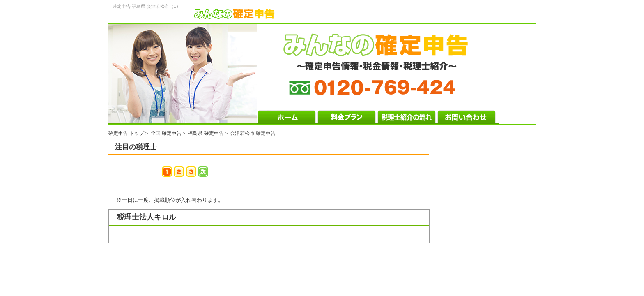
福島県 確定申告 (206, 133)
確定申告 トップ (126, 133)
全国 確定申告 (166, 133)
